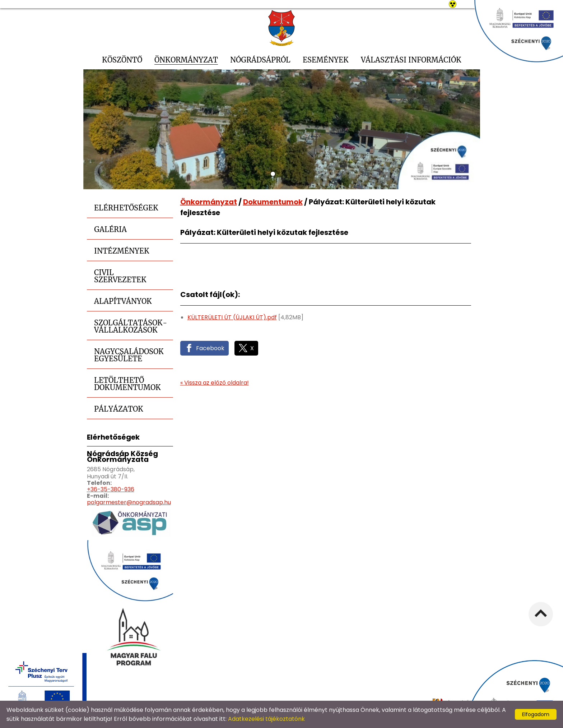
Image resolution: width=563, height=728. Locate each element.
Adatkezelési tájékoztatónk (266, 719)
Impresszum (381, 691)
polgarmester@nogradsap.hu (129, 502)
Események (326, 60)
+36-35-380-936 (111, 489)
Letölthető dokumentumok (127, 384)
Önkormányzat (186, 60)
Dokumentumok (273, 202)
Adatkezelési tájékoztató (265, 691)
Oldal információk (332, 691)
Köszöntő (122, 60)
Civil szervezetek (120, 276)
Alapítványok (123, 301)
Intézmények (122, 251)
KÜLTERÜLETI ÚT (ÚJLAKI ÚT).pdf (232, 317)
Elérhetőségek (126, 208)
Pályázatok (119, 409)
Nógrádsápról (260, 60)
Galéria (110, 229)
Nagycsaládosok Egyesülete (129, 355)
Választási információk (411, 60)
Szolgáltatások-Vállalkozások (131, 326)
